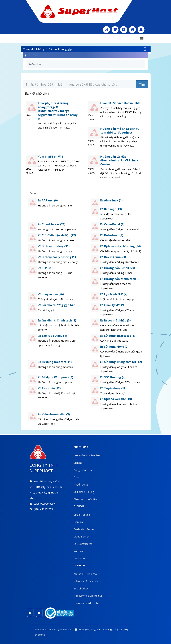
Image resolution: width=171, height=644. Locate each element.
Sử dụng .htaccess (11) (118, 336)
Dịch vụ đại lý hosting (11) (58, 257)
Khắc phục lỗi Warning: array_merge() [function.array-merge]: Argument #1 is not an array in (58, 111)
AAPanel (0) (48, 200)
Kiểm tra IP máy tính (86, 581)
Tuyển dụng (81, 484)
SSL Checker (81, 588)
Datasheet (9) (112, 235)
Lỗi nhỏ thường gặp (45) (57, 305)
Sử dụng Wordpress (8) (56, 377)
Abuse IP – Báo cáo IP (87, 574)
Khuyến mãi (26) (51, 294)
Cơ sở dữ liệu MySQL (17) (57, 235)
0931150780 (103, 630)
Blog (76, 477)
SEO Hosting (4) (113, 377)
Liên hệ (78, 463)
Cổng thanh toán (84, 470)
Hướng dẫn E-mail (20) (118, 268)
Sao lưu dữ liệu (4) (52, 336)
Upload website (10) (116, 399)
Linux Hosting (82, 515)
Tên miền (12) (49, 388)
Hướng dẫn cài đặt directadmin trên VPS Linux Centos (119, 160)
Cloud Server (81, 536)
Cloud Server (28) (52, 224)
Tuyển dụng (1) (113, 388)
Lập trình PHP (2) (114, 294)
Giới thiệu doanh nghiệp (87, 455)
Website (79, 551)
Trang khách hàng (34, 49)
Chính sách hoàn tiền (86, 499)
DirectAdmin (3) (113, 257)
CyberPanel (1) (112, 224)
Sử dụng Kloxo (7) (114, 347)
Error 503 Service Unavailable (120, 103)
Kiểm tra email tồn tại (86, 603)
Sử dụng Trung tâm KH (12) (121, 362)
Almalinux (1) (111, 200)
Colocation (80, 558)
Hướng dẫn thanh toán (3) (120, 279)
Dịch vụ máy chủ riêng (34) (120, 246)
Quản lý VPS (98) (113, 305)
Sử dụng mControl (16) (56, 362)
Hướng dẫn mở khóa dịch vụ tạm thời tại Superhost (120, 131)
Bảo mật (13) (111, 209)
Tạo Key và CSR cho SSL (88, 596)
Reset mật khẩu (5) (115, 320)
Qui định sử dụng (84, 492)
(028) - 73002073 (43, 509)
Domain (78, 522)
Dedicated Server (84, 529)
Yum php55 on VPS (51, 157)
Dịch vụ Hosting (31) (54, 246)
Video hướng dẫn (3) (54, 414)
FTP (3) (45, 268)
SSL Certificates (83, 544)
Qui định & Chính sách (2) (57, 320)
